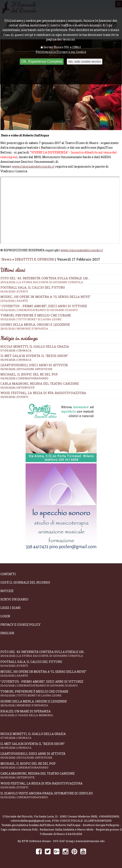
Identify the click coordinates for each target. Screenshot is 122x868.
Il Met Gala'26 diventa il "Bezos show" (34, 356)
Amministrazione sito (90, 841)
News (6, 259)
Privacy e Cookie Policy (21, 625)
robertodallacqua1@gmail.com (31, 821)
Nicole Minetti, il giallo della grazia (35, 346)
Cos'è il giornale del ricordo (25, 582)
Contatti (8, 574)
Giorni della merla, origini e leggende (61, 326)
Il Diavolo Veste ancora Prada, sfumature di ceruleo (61, 795)
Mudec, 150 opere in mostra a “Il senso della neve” (61, 299)
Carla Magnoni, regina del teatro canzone (40, 384)
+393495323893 (109, 816)
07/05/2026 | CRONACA (16, 350)
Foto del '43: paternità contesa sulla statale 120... (61, 280)
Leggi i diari (11, 608)
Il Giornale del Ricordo (18, 816)
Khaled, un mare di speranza (61, 713)
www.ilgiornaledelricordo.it (33, 166)
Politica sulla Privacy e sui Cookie (61, 52)
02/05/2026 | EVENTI (14, 397)
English (7, 633)
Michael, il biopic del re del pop (29, 374)
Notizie (7, 591)
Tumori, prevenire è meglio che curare (61, 317)
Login (5, 616)
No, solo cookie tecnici (84, 61)
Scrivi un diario (14, 599)
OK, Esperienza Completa (42, 61)
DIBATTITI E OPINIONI (35, 259)
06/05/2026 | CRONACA (16, 360)
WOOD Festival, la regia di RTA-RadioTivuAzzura (43, 393)
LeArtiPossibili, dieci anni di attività (34, 365)
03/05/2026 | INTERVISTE (18, 388)
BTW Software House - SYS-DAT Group (48, 841)
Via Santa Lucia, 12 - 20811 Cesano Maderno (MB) (66, 816)
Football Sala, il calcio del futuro (61, 289)
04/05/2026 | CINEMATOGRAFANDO (24, 378)
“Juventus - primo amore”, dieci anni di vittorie (61, 308)
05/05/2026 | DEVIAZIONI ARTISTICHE (26, 369)
